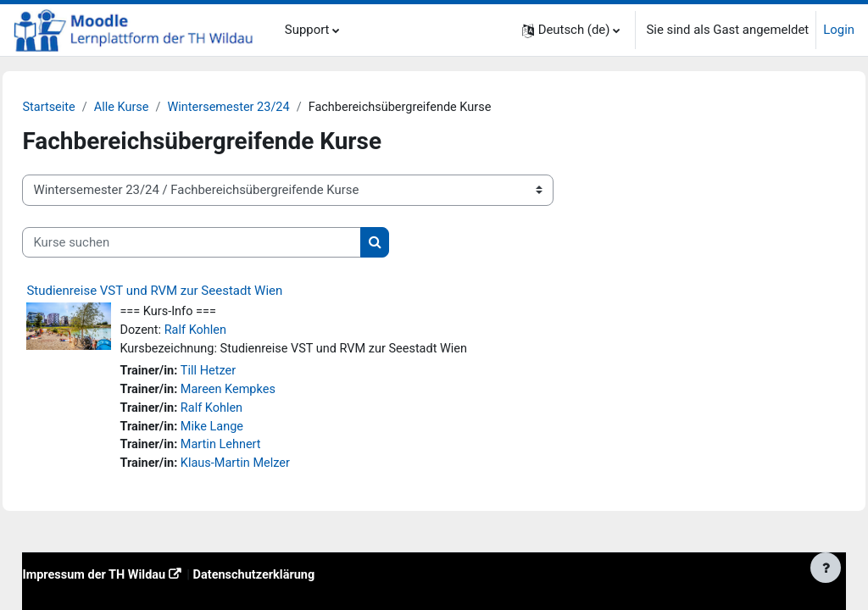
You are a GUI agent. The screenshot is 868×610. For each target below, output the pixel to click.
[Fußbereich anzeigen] (826, 568)
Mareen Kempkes (268, 392)
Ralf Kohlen (235, 331)
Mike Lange (252, 430)
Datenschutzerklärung (299, 580)
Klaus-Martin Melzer (276, 469)
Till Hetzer (248, 374)
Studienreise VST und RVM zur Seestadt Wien (192, 291)
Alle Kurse (161, 108)
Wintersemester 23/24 (271, 108)
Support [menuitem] (307, 30)
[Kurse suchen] (230, 242)
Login (839, 30)
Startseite (87, 108)
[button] (571, 30)
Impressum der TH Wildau (134, 580)
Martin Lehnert (261, 449)
